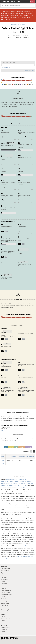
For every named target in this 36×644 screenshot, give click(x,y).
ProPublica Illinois (6, 569)
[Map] (18, 51)
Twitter (3, 614)
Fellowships (9, 595)
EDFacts (28, 483)
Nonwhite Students (14, 456)
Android (8, 618)
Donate (32, 1)
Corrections (4, 584)
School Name (3, 457)
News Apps (4, 577)
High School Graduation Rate (32, 457)
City (8, 455)
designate (15, 417)
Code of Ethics (5, 603)
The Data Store (5, 571)
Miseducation (16, 2)
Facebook (4, 616)
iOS (2, 618)
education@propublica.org (23, 546)
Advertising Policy (6, 601)
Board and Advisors (6, 590)
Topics (3, 573)
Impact (3, 581)
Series (3, 575)
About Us (4, 588)
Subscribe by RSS (6, 612)
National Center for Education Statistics (16, 479)
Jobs (2, 595)
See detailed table (29, 70)
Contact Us (4, 629)
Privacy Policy (5, 605)
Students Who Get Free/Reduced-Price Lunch (23, 457)
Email (2, 430)
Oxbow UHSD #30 (6, 67)
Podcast (3, 621)
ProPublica (4, 566)
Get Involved (5, 579)
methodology (21, 487)
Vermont (23, 25)
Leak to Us (4, 625)
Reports (3, 597)
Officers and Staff (6, 592)
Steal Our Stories (6, 627)
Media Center (5, 599)
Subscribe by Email (6, 610)
